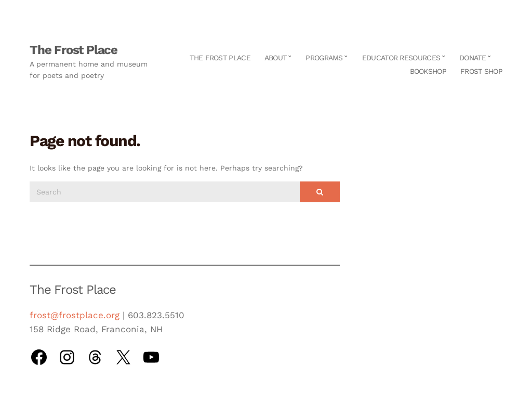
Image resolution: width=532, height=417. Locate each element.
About (276, 58)
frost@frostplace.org (75, 315)
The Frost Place (74, 50)
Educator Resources (401, 58)
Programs (324, 58)
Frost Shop (481, 71)
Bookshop (428, 71)
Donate (473, 58)
